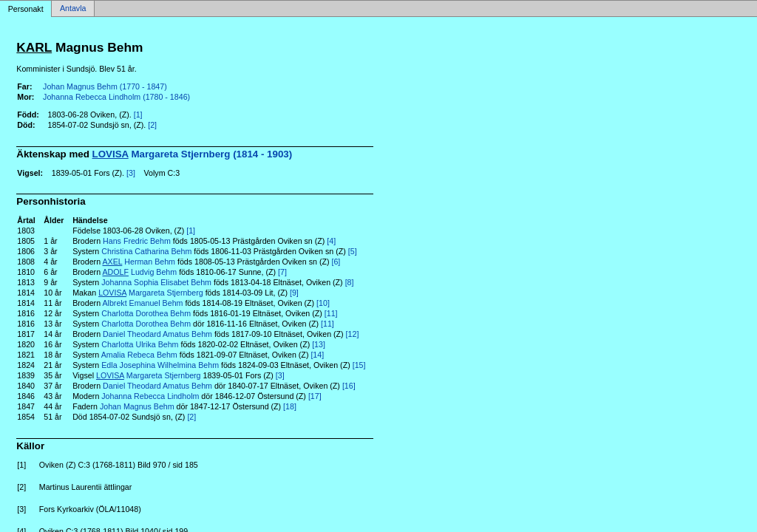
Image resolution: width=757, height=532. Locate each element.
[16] (349, 386)
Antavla (73, 9)
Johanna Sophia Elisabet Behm (156, 282)
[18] (290, 406)
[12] (353, 334)
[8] (350, 282)
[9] (294, 293)
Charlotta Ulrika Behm (140, 344)
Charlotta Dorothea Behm (146, 313)
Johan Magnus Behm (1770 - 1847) (105, 86)
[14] (317, 355)
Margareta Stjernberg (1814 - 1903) (193, 154)
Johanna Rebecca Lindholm (150, 396)
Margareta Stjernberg (151, 293)
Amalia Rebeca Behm (139, 355)
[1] (138, 115)
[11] (331, 313)
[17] (315, 396)
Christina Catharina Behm (146, 251)
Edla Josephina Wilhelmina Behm (160, 365)
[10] (323, 303)
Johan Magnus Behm (137, 406)
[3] (131, 173)
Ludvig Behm (139, 272)
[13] (319, 344)
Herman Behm (139, 262)
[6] (336, 262)
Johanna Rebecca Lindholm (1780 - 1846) (116, 97)
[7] (282, 272)
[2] (152, 125)
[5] (353, 251)
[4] (331, 241)
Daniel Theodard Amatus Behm (157, 334)
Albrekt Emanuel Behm (142, 303)
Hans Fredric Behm (137, 241)
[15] (359, 365)
